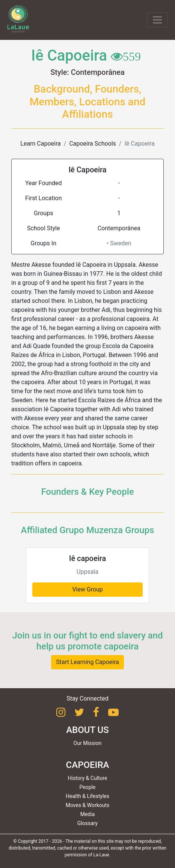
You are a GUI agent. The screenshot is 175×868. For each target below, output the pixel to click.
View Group (87, 589)
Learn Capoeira (40, 144)
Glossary (87, 823)
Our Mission (88, 743)
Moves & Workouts (88, 805)
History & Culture (88, 778)
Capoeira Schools (92, 144)
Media (88, 814)
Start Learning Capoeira (87, 662)
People (88, 787)
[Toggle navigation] (157, 20)
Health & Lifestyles (87, 796)
